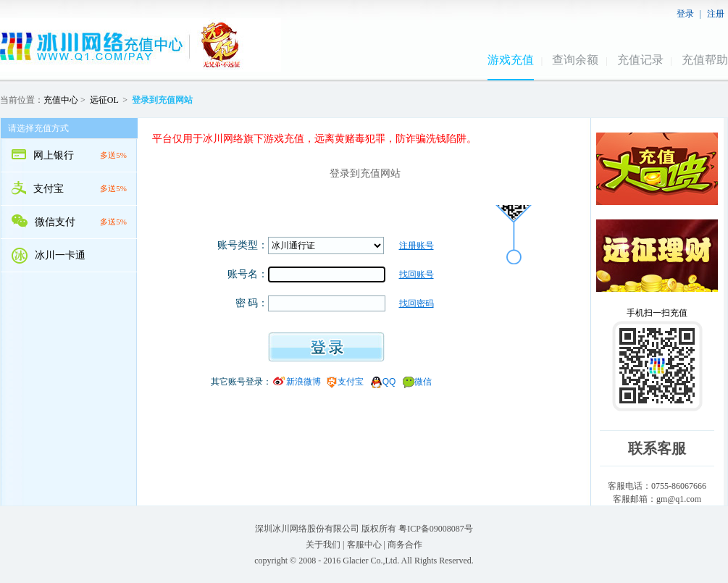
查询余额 (575, 60)
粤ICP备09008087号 (436, 529)
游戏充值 (511, 60)
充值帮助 (705, 60)
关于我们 (323, 545)
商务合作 (405, 545)
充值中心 (61, 100)
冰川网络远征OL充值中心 (141, 45)
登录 (685, 14)
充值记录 (640, 60)
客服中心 (364, 545)
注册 (716, 14)
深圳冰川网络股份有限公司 (307, 529)
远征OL (104, 100)
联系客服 (657, 448)
